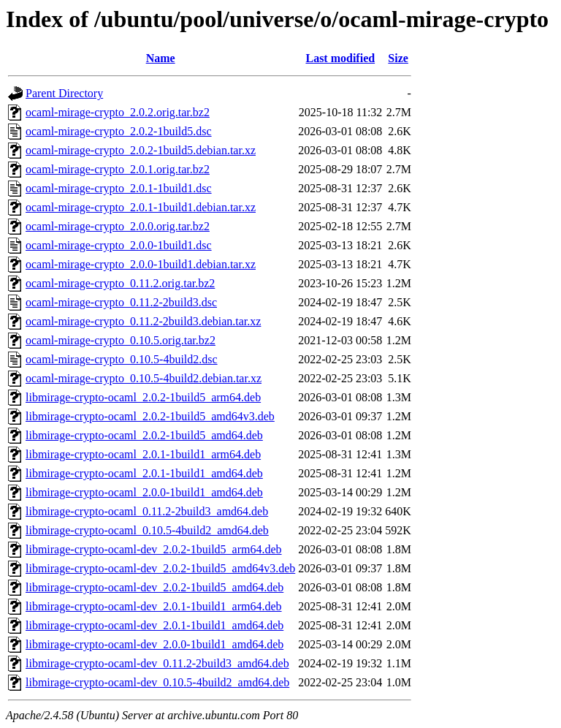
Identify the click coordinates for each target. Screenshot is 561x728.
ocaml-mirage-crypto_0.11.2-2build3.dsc (121, 302)
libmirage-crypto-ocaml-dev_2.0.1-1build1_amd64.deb (154, 625)
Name (161, 58)
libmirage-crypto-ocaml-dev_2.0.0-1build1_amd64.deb (154, 644)
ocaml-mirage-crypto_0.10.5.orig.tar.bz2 (121, 340)
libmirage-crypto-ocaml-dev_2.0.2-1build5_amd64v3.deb (160, 568)
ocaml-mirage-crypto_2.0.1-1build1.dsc (119, 188)
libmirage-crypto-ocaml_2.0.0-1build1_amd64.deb (144, 492)
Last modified (340, 58)
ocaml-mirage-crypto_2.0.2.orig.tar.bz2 (118, 112)
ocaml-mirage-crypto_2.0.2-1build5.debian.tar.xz (141, 150)
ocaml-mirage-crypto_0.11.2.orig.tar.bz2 (120, 283)
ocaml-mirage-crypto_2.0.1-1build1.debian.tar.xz (141, 207)
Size (398, 58)
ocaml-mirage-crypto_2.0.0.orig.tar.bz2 (118, 226)
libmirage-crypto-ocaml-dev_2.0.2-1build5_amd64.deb (154, 587)
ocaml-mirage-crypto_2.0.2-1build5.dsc (119, 131)
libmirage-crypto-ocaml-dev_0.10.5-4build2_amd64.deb (157, 682)
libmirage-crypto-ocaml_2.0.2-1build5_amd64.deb (144, 435)
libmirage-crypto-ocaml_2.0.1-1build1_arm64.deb (143, 454)
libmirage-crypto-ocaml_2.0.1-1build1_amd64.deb (144, 473)
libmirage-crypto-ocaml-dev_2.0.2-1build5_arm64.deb (154, 549)
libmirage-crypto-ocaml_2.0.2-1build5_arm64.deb (143, 397)
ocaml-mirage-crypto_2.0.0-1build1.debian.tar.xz (141, 264)
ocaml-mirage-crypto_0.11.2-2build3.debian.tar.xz (143, 321)
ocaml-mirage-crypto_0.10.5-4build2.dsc (122, 359)
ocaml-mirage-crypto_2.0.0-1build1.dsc (119, 245)
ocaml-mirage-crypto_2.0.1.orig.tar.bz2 (118, 169)
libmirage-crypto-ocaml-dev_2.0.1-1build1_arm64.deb (154, 606)
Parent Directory (64, 93)
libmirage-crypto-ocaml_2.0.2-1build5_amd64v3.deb (150, 416)
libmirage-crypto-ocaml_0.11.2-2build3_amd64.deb (147, 511)
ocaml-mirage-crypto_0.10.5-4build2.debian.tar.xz (144, 378)
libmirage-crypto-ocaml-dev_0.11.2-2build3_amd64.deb (157, 663)
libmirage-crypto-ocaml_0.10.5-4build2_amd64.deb (147, 530)
